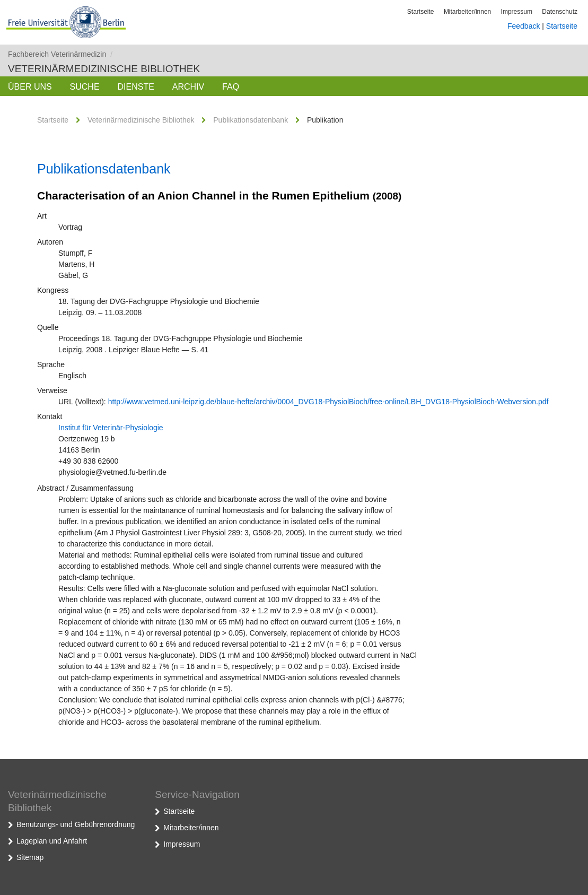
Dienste (135, 87)
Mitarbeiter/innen (467, 12)
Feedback (524, 26)
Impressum (517, 12)
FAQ (231, 87)
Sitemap (30, 857)
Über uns (30, 87)
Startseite (421, 12)
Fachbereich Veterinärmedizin (60, 54)
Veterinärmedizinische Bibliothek (104, 69)
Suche (85, 87)
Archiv (188, 87)
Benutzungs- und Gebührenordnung (76, 824)
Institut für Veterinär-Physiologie (111, 428)
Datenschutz (560, 12)
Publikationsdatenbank (251, 120)
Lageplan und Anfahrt (52, 841)
